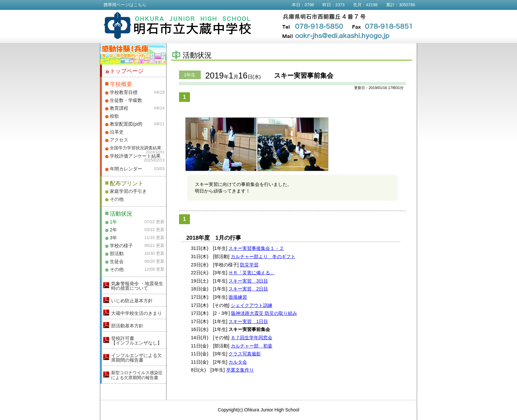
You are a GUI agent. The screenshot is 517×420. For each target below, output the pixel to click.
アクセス (119, 140)
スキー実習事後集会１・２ (256, 248)
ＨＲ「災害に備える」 (252, 273)
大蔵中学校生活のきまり (137, 313)
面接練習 (238, 297)
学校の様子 (121, 246)
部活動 (117, 254)
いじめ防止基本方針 (132, 301)
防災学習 (249, 265)
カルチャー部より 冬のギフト (263, 256)
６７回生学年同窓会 (252, 338)
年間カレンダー (126, 169)
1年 (113, 222)
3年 (113, 238)
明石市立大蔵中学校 (178, 25)
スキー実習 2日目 (248, 289)
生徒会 (117, 261)
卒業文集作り (240, 370)
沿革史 (117, 132)
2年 (113, 230)
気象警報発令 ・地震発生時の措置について (137, 286)
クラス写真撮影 (245, 354)
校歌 (114, 116)
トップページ (127, 71)
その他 (117, 199)
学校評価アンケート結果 (135, 156)
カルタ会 (238, 362)
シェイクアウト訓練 (252, 305)
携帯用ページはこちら (125, 5)
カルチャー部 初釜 (252, 346)
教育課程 (119, 108)
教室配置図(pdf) (126, 124)
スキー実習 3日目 (248, 281)
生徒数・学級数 (126, 100)
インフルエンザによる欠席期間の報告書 (137, 358)
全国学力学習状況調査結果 (136, 148)
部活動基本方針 (127, 326)
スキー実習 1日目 (248, 321)
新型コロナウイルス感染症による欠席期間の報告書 (137, 375)
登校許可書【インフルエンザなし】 (137, 341)
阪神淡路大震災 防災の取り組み (264, 313)
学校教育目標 (124, 92)
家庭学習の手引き (128, 191)
